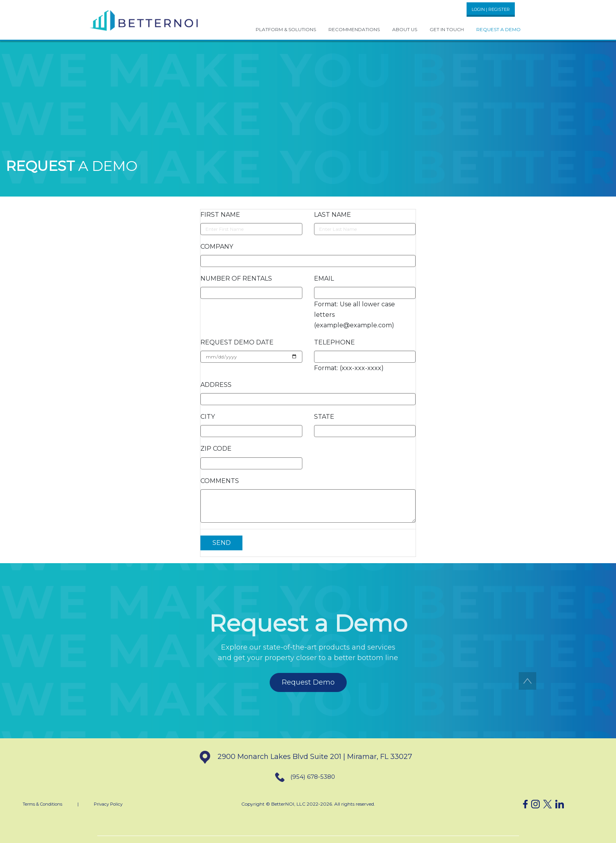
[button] (144, 20)
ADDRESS (216, 385)
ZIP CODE (216, 449)
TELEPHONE (334, 342)
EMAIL (324, 278)
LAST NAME (333, 215)
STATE (324, 417)
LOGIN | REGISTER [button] (491, 9)
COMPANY (217, 247)
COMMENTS (220, 481)
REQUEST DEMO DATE (237, 342)
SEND (222, 543)
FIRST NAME (220, 215)
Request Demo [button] (308, 682)
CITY (208, 417)
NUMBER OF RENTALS (236, 278)
